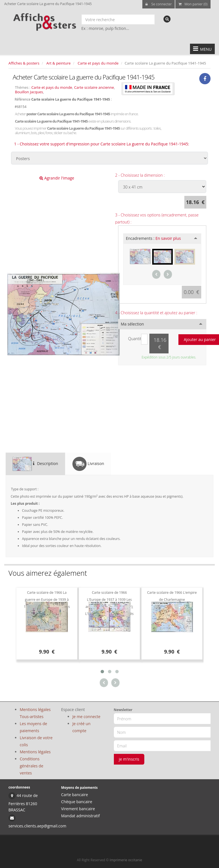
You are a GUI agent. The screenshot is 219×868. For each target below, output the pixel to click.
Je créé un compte (81, 727)
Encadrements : (153, 238)
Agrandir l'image (57, 178)
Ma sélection (132, 324)
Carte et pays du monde (98, 63)
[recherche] (167, 19)
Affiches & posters (24, 63)
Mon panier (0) (193, 4)
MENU (202, 49)
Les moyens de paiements (33, 727)
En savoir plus (168, 238)
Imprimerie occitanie (126, 860)
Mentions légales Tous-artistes (35, 713)
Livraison (88, 464)
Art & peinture (59, 63)
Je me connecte (86, 717)
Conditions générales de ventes (32, 766)
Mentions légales (35, 752)
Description (35, 464)
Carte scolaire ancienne (94, 87)
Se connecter (159, 4)
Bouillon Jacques (29, 92)
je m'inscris (129, 759)
